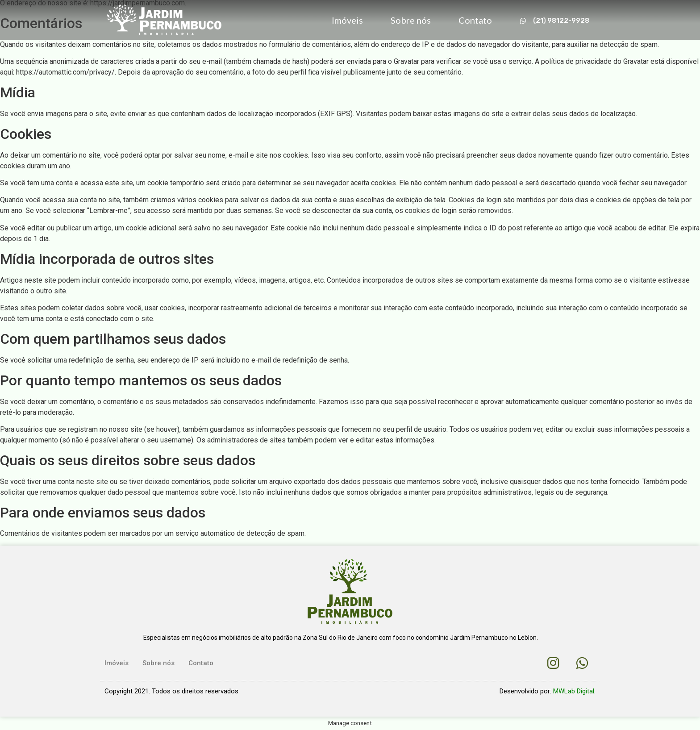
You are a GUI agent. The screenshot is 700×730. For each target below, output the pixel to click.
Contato (475, 20)
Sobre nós (411, 20)
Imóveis (347, 20)
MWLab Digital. (574, 691)
